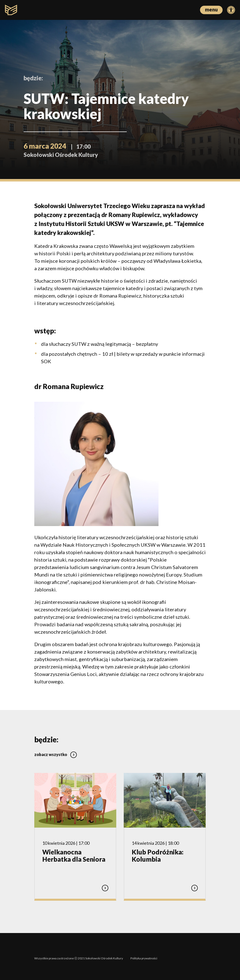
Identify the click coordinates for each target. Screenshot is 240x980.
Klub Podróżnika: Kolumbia (158, 852)
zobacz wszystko (56, 751)
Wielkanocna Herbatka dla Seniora (74, 852)
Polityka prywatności (144, 955)
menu (211, 9)
